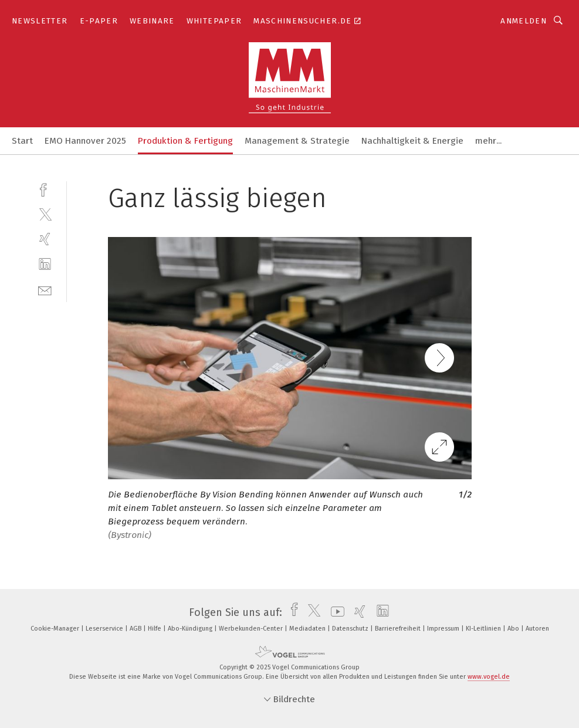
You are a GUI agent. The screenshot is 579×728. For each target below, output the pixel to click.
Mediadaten (308, 629)
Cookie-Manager (56, 629)
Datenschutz (351, 629)
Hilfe (155, 629)
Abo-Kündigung (191, 629)
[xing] (45, 239)
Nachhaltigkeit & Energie (412, 141)
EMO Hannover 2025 (85, 141)
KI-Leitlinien (484, 629)
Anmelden (524, 21)
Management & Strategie (297, 141)
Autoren (537, 629)
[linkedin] (45, 264)
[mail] (45, 289)
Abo (514, 629)
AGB (136, 629)
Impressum (444, 629)
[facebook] (45, 189)
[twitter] (45, 214)
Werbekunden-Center (252, 629)
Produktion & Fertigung (185, 141)
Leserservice (105, 629)
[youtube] (335, 612)
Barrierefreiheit (399, 629)
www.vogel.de (489, 677)
